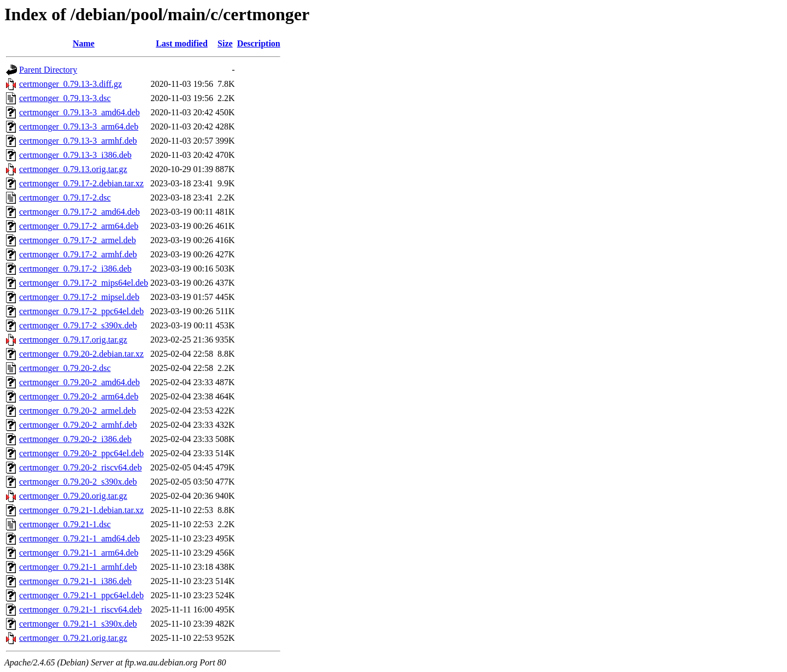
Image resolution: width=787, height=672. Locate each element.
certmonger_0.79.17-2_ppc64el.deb (81, 311)
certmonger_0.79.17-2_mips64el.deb (84, 283)
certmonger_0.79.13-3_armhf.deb (78, 141)
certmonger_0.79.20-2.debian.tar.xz (81, 354)
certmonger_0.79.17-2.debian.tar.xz (81, 183)
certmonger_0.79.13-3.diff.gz (71, 84)
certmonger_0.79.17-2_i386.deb (75, 269)
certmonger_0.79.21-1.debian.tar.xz (81, 510)
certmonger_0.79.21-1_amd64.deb (80, 538)
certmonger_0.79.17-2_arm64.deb (79, 226)
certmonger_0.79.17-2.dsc (65, 198)
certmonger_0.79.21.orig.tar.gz (73, 638)
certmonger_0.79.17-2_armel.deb (78, 240)
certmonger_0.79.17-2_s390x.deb (78, 325)
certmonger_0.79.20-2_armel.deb (78, 411)
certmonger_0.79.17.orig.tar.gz (73, 340)
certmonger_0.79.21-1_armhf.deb (78, 567)
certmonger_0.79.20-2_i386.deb (75, 439)
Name (84, 43)
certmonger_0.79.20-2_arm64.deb (79, 396)
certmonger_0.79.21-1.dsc (65, 524)
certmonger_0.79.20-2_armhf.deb (78, 425)
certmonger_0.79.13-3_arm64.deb (79, 126)
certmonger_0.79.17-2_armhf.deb (78, 254)
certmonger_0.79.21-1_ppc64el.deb (81, 595)
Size (225, 43)
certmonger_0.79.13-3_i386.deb (75, 155)
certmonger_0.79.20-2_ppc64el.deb (81, 453)
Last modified (182, 43)
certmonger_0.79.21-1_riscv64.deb (80, 609)
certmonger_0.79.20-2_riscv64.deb (80, 467)
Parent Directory (48, 70)
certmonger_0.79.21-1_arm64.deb (79, 553)
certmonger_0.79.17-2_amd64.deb (80, 212)
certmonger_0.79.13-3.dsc (65, 98)
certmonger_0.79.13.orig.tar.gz (73, 169)
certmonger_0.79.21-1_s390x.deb (78, 624)
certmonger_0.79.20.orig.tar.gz (73, 496)
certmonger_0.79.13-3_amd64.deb (80, 112)
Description (259, 43)
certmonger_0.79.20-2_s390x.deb (78, 482)
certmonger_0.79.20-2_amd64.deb (80, 382)
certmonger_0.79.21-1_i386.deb (75, 581)
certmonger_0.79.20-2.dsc (65, 368)
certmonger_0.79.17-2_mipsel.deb (79, 297)
